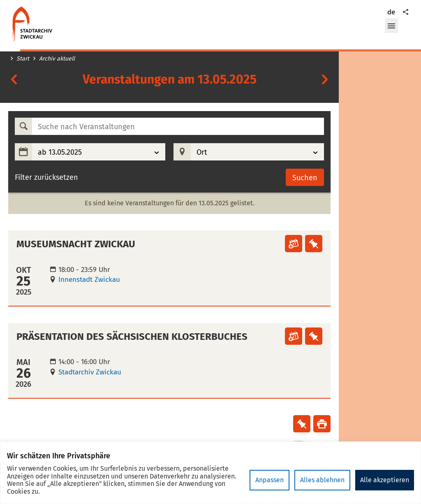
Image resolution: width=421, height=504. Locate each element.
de (391, 12)
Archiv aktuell (57, 59)
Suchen (305, 178)
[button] (391, 26)
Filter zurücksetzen (46, 178)
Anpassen (269, 480)
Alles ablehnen (322, 480)
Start (23, 59)
